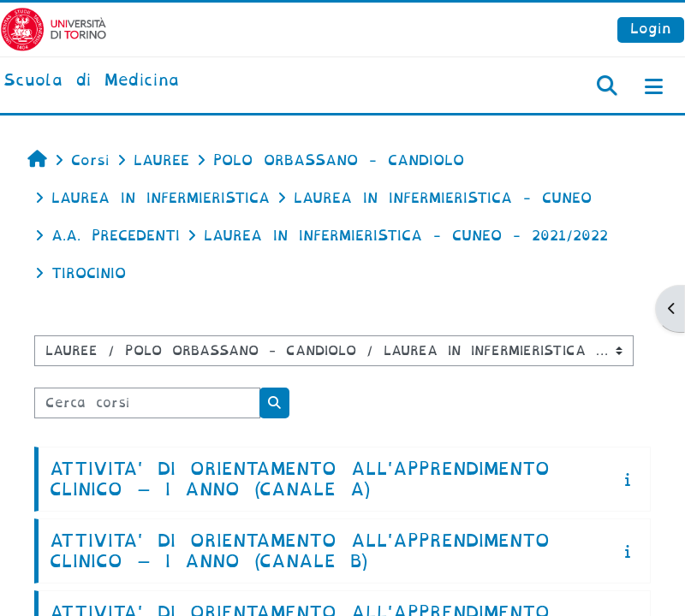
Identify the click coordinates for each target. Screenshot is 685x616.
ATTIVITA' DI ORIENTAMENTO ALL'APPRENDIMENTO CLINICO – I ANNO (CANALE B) (300, 551)
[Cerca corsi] (147, 403)
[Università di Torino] (54, 29)
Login (651, 29)
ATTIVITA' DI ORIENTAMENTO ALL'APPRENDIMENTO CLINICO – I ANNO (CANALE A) (300, 479)
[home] (91, 81)
